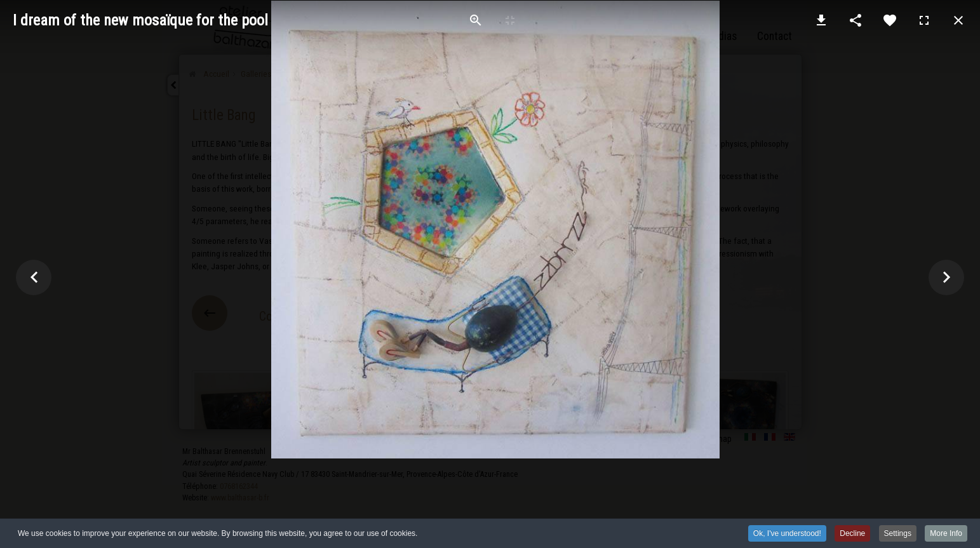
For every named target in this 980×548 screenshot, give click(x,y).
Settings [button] (898, 535)
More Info (946, 535)
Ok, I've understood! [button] (787, 535)
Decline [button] (852, 535)
